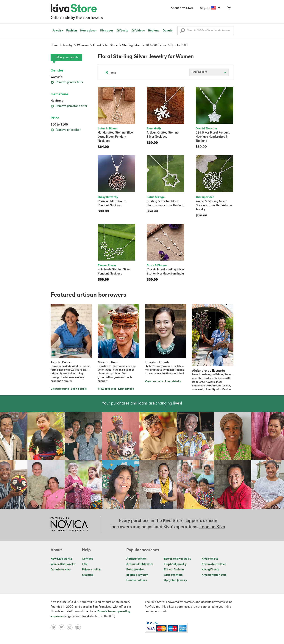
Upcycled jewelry (175, 580)
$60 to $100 (59, 125)
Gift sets (122, 31)
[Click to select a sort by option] (209, 72)
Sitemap (88, 575)
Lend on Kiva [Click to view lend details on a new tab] (212, 527)
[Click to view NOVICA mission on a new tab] (69, 525)
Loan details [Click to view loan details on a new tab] (79, 389)
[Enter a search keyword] (205, 31)
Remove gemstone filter (69, 106)
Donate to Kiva (61, 570)
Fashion (72, 31)
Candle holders (137, 580)
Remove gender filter (67, 82)
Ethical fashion (174, 570)
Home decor (89, 31)
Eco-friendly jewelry (177, 559)
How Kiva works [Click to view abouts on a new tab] (61, 559)
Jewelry (58, 31)
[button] (183, 31)
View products (60, 389)
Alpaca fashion (136, 559)
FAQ (85, 564)
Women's (56, 77)
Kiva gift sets (210, 570)
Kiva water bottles (214, 564)
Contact (87, 559)
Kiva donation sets (214, 575)
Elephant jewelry (175, 564)
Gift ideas (138, 31)
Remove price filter (66, 130)
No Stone (57, 101)
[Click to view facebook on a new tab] (79, 627)
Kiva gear (107, 31)
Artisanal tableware (140, 564)
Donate (168, 31)
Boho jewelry (135, 570)
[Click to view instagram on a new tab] (71, 627)
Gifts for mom (173, 575)
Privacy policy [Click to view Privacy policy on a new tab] (91, 570)
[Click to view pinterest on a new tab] (55, 627)
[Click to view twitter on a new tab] (63, 627)
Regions (154, 31)
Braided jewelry (137, 575)
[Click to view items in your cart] (229, 9)
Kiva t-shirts (210, 559)
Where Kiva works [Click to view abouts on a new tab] (63, 564)
